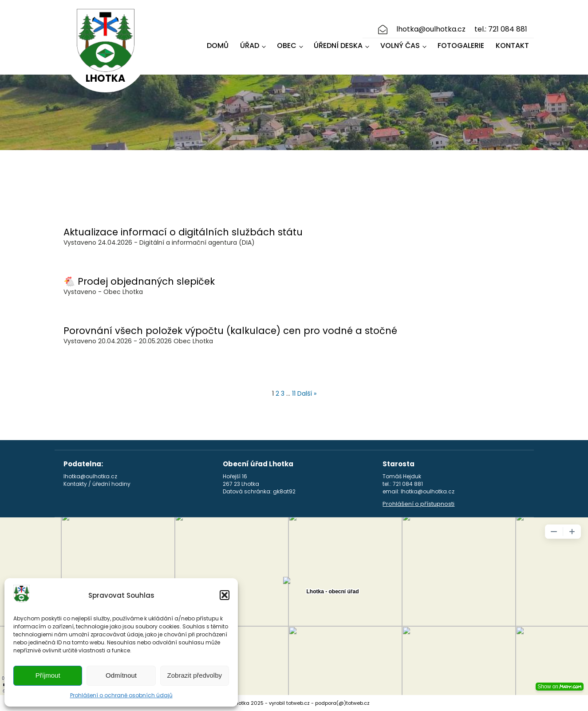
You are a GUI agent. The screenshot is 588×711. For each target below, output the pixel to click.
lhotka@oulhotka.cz (431, 29)
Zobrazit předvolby (195, 675)
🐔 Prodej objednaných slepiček (139, 281)
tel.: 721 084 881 (501, 29)
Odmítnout (121, 675)
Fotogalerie (461, 46)
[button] (225, 595)
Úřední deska (338, 46)
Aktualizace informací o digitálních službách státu (183, 232)
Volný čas (400, 46)
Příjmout (48, 675)
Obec (287, 46)
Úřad (250, 46)
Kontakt (512, 46)
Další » (307, 393)
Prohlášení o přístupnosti (418, 504)
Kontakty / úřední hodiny (97, 484)
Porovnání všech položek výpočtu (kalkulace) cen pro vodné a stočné (230, 331)
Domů (218, 46)
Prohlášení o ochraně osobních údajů (121, 695)
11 (294, 393)
